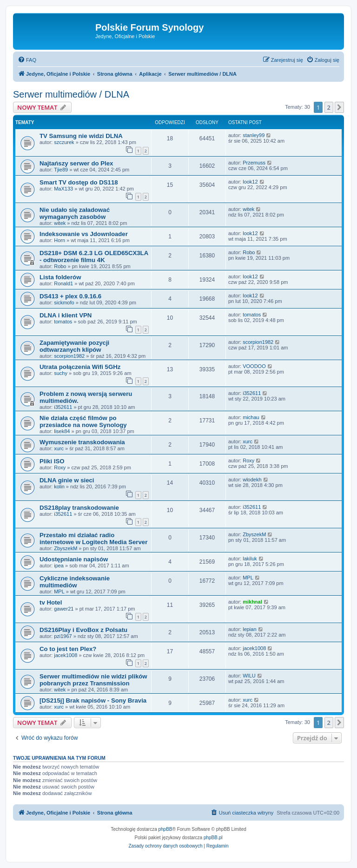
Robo (60, 266)
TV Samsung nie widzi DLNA (81, 136)
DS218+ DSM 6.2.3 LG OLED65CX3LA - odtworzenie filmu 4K (94, 256)
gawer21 (64, 609)
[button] (339, 107)
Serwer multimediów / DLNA (71, 94)
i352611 (63, 407)
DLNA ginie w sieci (67, 480)
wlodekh (252, 480)
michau (251, 417)
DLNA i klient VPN (66, 315)
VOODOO (254, 366)
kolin (59, 487)
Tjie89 (61, 170)
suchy (61, 373)
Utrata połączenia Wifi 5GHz (80, 367)
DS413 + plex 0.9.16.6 (70, 296)
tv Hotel (51, 602)
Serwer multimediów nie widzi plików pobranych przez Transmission (93, 680)
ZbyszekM (66, 548)
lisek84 (62, 431)
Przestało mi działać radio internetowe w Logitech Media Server (93, 539)
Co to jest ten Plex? (68, 649)
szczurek (64, 142)
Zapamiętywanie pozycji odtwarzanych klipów (74, 346)
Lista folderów (60, 277)
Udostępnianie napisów (74, 559)
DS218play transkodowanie (79, 508)
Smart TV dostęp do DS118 (79, 182)
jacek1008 (66, 655)
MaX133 (63, 189)
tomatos (63, 322)
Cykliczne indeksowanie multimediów (75, 582)
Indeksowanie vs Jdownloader (84, 234)
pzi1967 (63, 636)
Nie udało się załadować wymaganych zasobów (75, 213)
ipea (59, 566)
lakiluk (250, 559)
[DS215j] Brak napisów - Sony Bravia (93, 700)
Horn (59, 240)
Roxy (60, 467)
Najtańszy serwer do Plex (76, 163)
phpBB (165, 829)
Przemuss (254, 163)
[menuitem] (27, 60)
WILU (249, 676)
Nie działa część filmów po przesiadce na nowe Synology (83, 421)
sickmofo (64, 302)
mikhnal (252, 602)
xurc (59, 448)
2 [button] (329, 107)
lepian (249, 629)
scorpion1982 (69, 356)
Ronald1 (63, 283)
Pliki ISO (52, 461)
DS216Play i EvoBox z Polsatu (83, 630)
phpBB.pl (213, 838)
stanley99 (254, 135)
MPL (59, 592)
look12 (250, 182)
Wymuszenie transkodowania (82, 442)
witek (60, 223)
